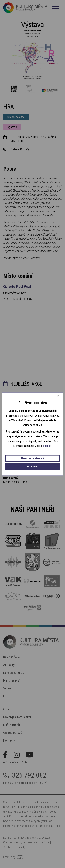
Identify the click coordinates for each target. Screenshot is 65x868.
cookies (47, 446)
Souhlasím (32, 467)
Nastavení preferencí (33, 458)
